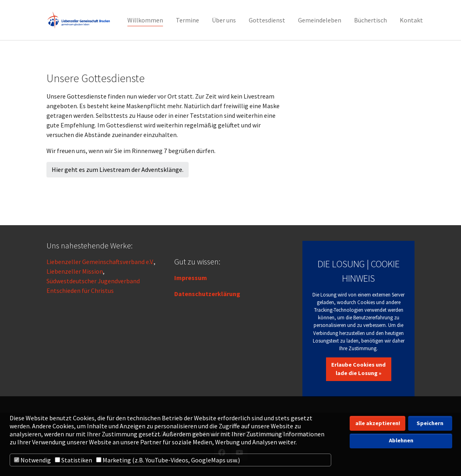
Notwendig (32, 460)
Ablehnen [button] (401, 440)
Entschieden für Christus (80, 290)
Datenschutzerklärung (207, 294)
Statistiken (73, 460)
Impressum (191, 278)
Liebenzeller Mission (75, 271)
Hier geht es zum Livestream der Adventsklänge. (118, 169)
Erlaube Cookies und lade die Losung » (358, 369)
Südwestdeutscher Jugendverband (93, 281)
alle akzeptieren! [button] (378, 423)
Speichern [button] (430, 423)
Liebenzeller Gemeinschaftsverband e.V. (100, 262)
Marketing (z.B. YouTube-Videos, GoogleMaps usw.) (168, 460)
